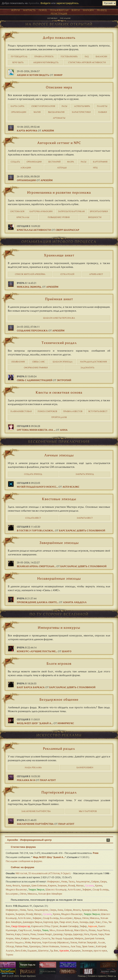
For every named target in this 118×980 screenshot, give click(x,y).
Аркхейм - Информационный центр (29, 840)
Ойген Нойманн (50, 946)
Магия (37, 112)
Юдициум (75, 951)
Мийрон (79, 938)
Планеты (102, 106)
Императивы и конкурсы (59, 627)
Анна (64, 430)
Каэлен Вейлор (65, 930)
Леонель (65, 946)
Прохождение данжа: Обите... (38, 602)
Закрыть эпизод (85, 474)
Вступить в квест (98, 411)
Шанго (67, 651)
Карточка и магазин (41, 211)
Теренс (10, 955)
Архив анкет (96, 274)
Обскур (10, 946)
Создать (15, 162)
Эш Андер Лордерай (62, 938)
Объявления (18, 362)
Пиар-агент (48, 780)
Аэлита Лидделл (75, 602)
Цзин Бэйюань (39, 885)
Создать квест (33, 518)
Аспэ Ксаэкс (71, 487)
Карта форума (27, 131)
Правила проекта (44, 57)
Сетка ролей (67, 274)
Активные (52, 18)
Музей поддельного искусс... (37, 487)
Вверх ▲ (112, 976)
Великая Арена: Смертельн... (36, 566)
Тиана (45, 930)
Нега (86, 934)
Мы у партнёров (88, 811)
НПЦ (95, 168)
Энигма (10, 934)
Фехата (16, 885)
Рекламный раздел (59, 748)
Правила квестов (73, 411)
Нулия (93, 934)
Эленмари (87, 951)
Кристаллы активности (34, 230)
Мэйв (28, 942)
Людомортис (83, 881)
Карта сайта (18, 106)
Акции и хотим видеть (46, 62)
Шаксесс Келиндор (56, 889)
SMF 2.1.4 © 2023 (10, 976)
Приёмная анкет (59, 299)
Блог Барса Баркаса (31, 687)
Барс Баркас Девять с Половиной (82, 530)
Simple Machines (28, 976)
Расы (64, 106)
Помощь (82, 976)
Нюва (64, 881)
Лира (101, 934)
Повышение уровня (59, 217)
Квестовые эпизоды (59, 499)
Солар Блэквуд (101, 889)
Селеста (46, 938)
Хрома (99, 885)
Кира (18, 934)
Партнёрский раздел (59, 792)
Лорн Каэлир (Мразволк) (56, 942)
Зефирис (87, 889)
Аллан (101, 942)
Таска (71, 881)
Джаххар (58, 934)
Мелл (52, 930)
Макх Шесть (81, 930)
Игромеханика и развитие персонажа (59, 192)
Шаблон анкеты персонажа (59, 318)
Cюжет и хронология (43, 106)
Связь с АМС (39, 362)
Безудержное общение (59, 699)
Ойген (23, 894)
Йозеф (71, 885)
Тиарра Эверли (36, 889)
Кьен (75, 922)
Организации (19, 112)
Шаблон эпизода (63, 362)
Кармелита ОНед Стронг (45, 926)
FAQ (87, 57)
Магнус (80, 885)
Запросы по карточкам (71, 211)
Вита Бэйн (21, 951)
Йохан (92, 930)
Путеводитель (19, 57)
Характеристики (81, 112)
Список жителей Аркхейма (30, 274)
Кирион (52, 885)
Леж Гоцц (76, 946)
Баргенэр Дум (51, 922)
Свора (103, 881)
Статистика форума (21, 847)
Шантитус (43, 951)
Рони (96, 853)
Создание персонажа (32, 330)
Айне (17, 938)
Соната (25, 934)
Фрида (77, 918)
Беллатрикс (12, 894)
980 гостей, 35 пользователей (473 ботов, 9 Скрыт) (38, 873)
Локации (26, 168)
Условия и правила (97, 976)
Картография (100, 162)
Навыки (103, 112)
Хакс (98, 922)
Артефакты (59, 118)
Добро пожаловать (59, 37)
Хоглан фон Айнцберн (50, 894)
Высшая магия (56, 112)
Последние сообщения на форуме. (24, 861)
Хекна (74, 942)
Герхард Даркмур (73, 934)
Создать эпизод (33, 474)
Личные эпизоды (59, 455)
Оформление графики (36, 368)
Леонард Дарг (87, 922)
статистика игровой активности (87, 62)
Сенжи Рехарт (44, 934)
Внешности (95, 217)
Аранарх (26, 885)
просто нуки (100, 951)
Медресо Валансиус (16, 889)
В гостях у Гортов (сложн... (36, 530)
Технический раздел (59, 343)
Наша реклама (33, 767)
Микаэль (32, 894)
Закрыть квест (85, 518)
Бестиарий (54, 162)
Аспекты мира (82, 106)
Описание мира (59, 87)
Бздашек (32, 951)
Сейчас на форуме (21, 867)
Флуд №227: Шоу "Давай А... (35, 723)
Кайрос (25, 938)
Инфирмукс (66, 723)
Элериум (62, 885)
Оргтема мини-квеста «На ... (36, 430)
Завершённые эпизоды (59, 543)
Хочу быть (18, 62)
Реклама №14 (26, 780)
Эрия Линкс (88, 946)
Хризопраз (35, 946)
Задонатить (87, 368)
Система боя (17, 211)
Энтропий (64, 380)
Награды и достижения (93, 362)
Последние (65, 18)
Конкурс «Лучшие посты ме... (37, 651)
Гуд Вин (54, 951)
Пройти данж (59, 417)
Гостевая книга (69, 57)
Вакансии (101, 57)
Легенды (62, 168)
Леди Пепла (103, 930)
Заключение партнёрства (36, 811)
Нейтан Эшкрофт (87, 942)
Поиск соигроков (47, 411)
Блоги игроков (59, 663)
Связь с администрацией (35, 380)
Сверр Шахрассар (67, 230)
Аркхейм (48, 131)
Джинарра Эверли (32, 922)
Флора (71, 162)
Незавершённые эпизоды (59, 578)
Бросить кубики (99, 211)
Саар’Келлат (25, 930)
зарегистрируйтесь (67, 3)
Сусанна (89, 885)
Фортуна (36, 942)
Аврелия (92, 926)
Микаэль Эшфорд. (29, 287)
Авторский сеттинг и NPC (59, 143)
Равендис (35, 938)
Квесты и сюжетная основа (59, 392)
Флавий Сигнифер (69, 926)
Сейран (95, 881)
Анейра (37, 930)
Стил (105, 922)
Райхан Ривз (21, 946)
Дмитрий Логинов (94, 938)
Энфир (58, 75)
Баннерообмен (85, 767)
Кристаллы (23, 217)
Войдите (46, 3)
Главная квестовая (21, 411)
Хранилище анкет (59, 255)
